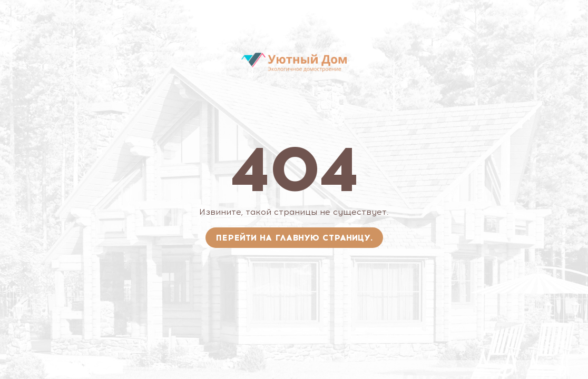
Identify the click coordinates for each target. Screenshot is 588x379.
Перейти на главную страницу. (294, 238)
